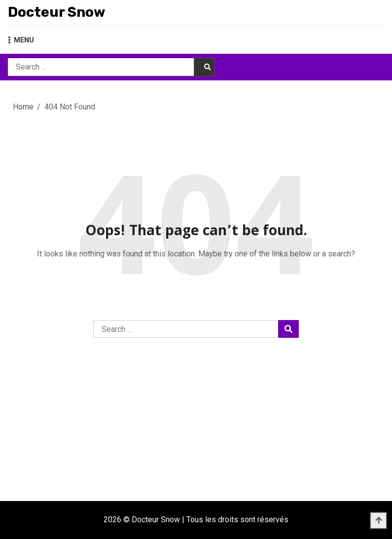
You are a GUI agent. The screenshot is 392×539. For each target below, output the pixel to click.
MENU (21, 40)
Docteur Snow (56, 12)
